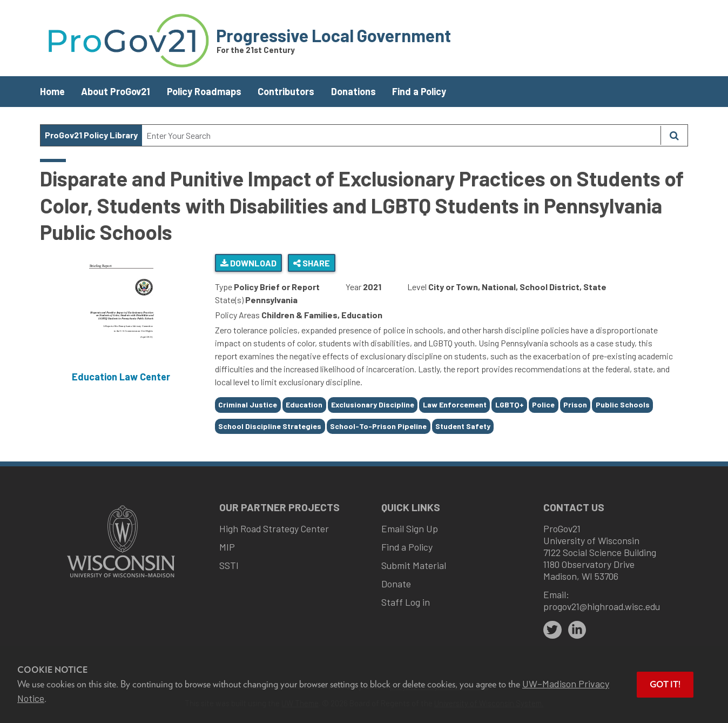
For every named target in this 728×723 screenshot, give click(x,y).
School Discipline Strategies (270, 426)
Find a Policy (419, 91)
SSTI (229, 565)
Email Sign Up (410, 528)
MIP (227, 547)
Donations (353, 91)
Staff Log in (406, 602)
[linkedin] (577, 630)
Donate (396, 584)
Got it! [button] (665, 684)
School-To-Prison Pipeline (378, 426)
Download (248, 263)
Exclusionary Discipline (373, 404)
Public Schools (623, 404)
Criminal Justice (248, 404)
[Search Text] (401, 135)
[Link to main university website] (121, 578)
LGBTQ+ (510, 404)
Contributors (286, 91)
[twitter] (552, 630)
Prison (575, 404)
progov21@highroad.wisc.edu (602, 606)
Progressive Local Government (333, 35)
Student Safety (463, 426)
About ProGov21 (116, 91)
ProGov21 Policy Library (91, 135)
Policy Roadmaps (204, 91)
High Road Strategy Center (274, 528)
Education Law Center (121, 377)
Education (304, 404)
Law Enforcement (455, 404)
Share (312, 263)
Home (52, 91)
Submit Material (414, 565)
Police (543, 404)
